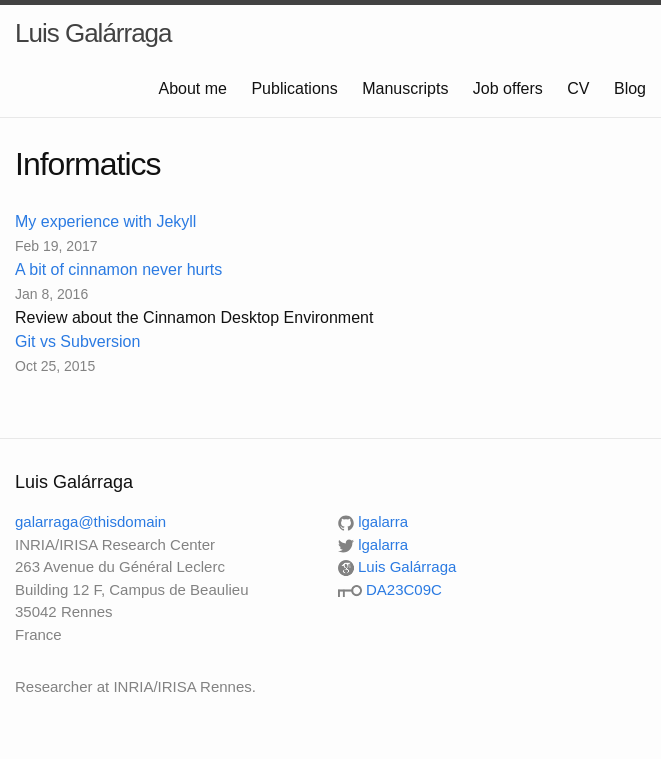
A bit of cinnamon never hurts (118, 269)
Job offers (508, 88)
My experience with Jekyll (105, 221)
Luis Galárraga (93, 33)
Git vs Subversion (77, 341)
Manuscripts (405, 88)
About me (192, 88)
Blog (630, 88)
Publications (294, 88)
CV (578, 88)
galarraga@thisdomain (90, 521)
